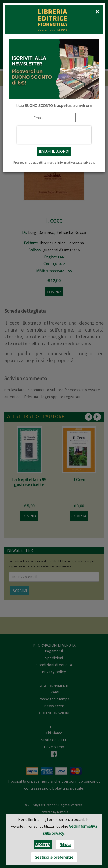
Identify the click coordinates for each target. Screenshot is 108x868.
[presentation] (54, 135)
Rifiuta (65, 845)
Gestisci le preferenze (54, 857)
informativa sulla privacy (76, 162)
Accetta (43, 845)
